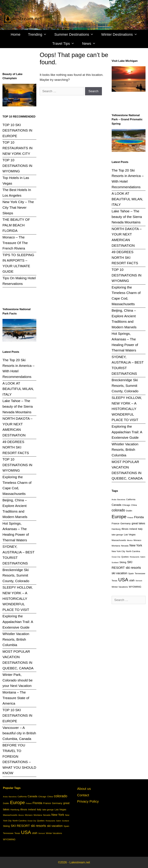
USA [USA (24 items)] (123, 580)
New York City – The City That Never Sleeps (18, 207)
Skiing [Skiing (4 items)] (123, 562)
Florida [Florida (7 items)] (139, 517)
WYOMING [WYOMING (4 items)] (135, 587)
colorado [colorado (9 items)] (118, 510)
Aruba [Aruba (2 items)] (114, 500)
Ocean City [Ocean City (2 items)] (116, 557)
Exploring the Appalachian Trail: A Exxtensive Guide (18, 622)
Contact (83, 795)
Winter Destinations (121, 34)
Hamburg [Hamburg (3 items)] (116, 529)
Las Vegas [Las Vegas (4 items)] (130, 534)
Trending (39, 34)
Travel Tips (65, 44)
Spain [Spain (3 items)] (131, 573)
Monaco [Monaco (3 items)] (138, 540)
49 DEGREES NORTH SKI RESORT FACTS (16, 447)
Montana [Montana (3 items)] (116, 546)
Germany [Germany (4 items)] (126, 523)
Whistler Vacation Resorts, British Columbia (16, 639)
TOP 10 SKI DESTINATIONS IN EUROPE (17, 130)
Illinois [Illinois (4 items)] (125, 529)
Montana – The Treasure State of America (16, 698)
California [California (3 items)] (131, 499)
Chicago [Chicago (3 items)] (126, 505)
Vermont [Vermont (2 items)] (139, 581)
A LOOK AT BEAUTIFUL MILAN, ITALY (18, 389)
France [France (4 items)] (116, 523)
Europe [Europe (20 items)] (119, 517)
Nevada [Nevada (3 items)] (125, 546)
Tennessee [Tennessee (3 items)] (140, 573)
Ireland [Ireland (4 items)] (133, 529)
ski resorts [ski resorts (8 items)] (133, 568)
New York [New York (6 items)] (136, 545)
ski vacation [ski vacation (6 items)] (120, 573)
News (91, 44)
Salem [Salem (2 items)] (143, 557)
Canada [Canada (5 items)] (117, 505)
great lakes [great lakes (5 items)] (138, 523)
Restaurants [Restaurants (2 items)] (135, 557)
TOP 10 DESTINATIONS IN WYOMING (17, 166)
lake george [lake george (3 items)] (117, 535)
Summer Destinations (76, 34)
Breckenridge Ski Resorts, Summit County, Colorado (16, 575)
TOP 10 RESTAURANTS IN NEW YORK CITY (18, 148)
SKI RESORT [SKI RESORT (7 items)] (20, 826)
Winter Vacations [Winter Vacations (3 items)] (120, 587)
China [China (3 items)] (134, 505)
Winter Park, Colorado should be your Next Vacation (18, 680)
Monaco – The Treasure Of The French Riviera (15, 243)
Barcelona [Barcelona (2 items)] (121, 500)
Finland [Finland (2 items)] (130, 518)
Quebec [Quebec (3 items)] (125, 557)
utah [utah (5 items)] (132, 580)
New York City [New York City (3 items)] (118, 551)
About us (84, 789)
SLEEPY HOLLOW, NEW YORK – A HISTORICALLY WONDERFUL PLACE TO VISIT (18, 598)
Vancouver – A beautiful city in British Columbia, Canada (19, 733)
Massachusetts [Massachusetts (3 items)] (119, 540)
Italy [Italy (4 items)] (140, 529)
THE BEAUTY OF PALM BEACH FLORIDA (16, 225)
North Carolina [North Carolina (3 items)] (133, 551)
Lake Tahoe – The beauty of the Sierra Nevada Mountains (18, 406)
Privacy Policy (88, 801)
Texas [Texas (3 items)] (114, 581)
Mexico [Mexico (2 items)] (130, 540)
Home (16, 34)
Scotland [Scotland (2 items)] (115, 562)
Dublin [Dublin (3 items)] (129, 511)
